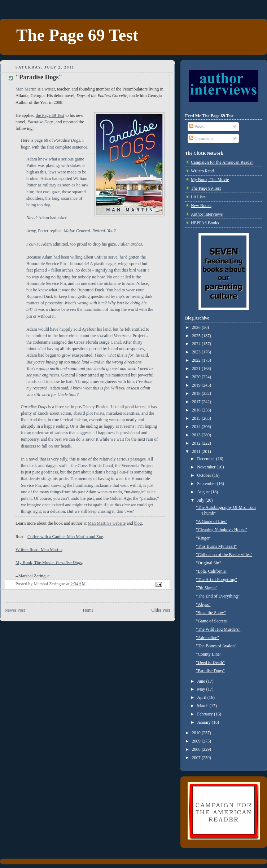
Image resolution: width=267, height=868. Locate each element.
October (205, 475)
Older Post (161, 610)
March (203, 706)
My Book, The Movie (210, 180)
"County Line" (209, 654)
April (202, 697)
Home (88, 610)
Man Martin (26, 89)
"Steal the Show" (211, 613)
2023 (197, 352)
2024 (197, 344)
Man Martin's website (107, 523)
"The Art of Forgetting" (216, 580)
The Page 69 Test (77, 35)
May (202, 689)
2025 (197, 336)
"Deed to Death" (210, 662)
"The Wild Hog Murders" (218, 629)
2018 (197, 393)
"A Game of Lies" (212, 521)
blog (138, 523)
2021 (197, 369)
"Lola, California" (212, 571)
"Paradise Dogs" (210, 671)
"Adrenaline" (207, 638)
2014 (197, 427)
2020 (197, 377)
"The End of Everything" (218, 596)
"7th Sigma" (207, 588)
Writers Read (202, 171)
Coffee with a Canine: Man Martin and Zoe (65, 537)
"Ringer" (204, 538)
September (207, 484)
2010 (197, 733)
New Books (201, 206)
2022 (197, 360)
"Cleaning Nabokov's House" (222, 530)
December (207, 459)
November (207, 467)
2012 (197, 443)
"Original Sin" (208, 563)
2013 (197, 435)
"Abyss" (203, 604)
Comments (201, 138)
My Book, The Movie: (49, 563)
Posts (196, 127)
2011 (197, 451)
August (204, 492)
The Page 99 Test (206, 188)
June (202, 681)
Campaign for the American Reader (222, 162)
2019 (197, 385)
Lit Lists (198, 197)
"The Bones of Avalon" (216, 646)
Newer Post (15, 610)
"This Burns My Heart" (216, 546)
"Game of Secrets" (212, 621)
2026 (197, 327)
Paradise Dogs (40, 122)
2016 (197, 410)
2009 (197, 741)
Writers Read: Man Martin (39, 550)
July (201, 500)
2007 (197, 758)
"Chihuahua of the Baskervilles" (224, 555)
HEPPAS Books (205, 223)
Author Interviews (207, 214)
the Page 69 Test (50, 115)
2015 (197, 418)
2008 (197, 749)
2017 (197, 402)
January (204, 722)
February (205, 714)
